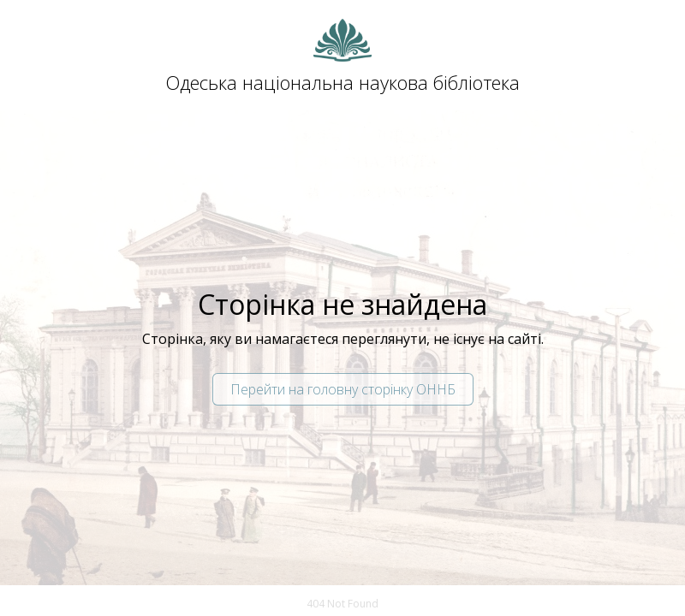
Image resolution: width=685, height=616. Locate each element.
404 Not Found (342, 604)
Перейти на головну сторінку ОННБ (343, 389)
